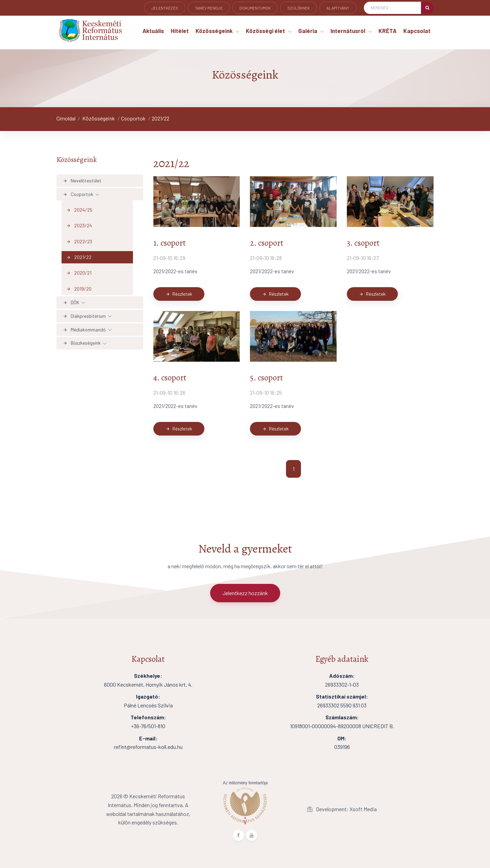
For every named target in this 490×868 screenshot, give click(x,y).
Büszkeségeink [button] (82, 343)
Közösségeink (99, 118)
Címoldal (66, 118)
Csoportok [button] (78, 194)
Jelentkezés (165, 8)
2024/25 (79, 210)
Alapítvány (338, 8)
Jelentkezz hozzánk (245, 593)
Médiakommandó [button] (84, 330)
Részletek (179, 294)
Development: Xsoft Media (342, 809)
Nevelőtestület (82, 181)
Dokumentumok (255, 8)
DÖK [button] (71, 302)
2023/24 (79, 225)
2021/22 (160, 118)
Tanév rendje (209, 8)
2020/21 (79, 273)
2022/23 (79, 241)
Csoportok (133, 118)
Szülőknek (299, 8)
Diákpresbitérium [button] (84, 316)
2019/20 (79, 289)
